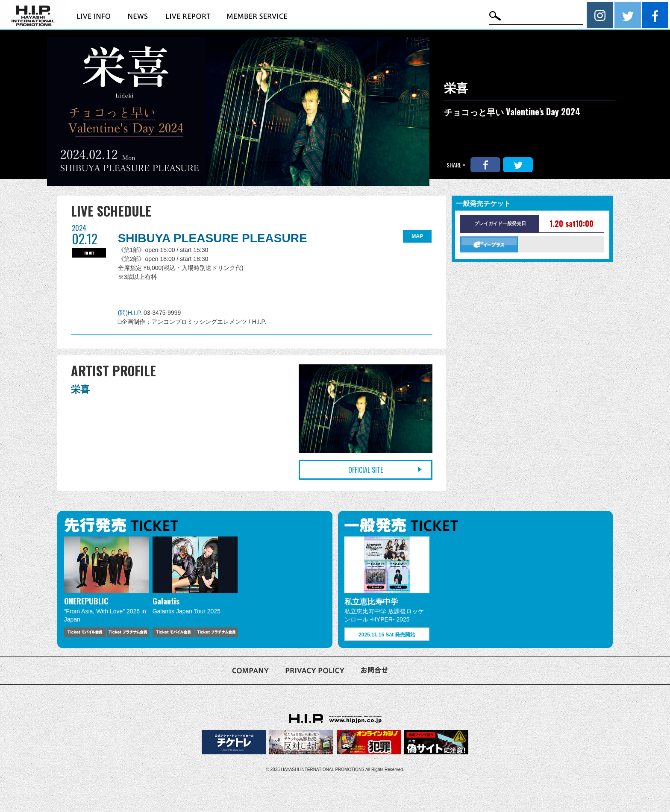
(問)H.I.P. (131, 313)
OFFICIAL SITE (366, 470)
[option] (107, 586)
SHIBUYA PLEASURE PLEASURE (213, 238)
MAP (417, 236)
